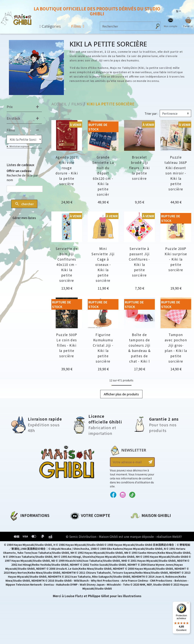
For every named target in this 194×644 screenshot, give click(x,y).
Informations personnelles (92, 524)
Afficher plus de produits (121, 394)
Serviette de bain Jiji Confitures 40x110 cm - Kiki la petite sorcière (67, 264)
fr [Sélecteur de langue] (177, 11)
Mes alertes (79, 557)
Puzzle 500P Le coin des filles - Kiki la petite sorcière (67, 345)
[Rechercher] (127, 26)
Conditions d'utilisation (29, 537)
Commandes (80, 531)
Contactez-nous (144, 560)
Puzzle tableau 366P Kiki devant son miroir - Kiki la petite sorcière (176, 173)
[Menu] (188, 604)
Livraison (17, 550)
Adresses (77, 537)
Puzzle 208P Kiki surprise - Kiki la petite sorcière (176, 259)
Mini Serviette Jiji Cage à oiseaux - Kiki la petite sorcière (103, 264)
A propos (16, 524)
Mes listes (78, 550)
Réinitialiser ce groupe (19, 146)
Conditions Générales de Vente (34, 544)
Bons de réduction (85, 544)
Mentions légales (23, 531)
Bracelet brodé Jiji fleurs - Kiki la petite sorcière (140, 168)
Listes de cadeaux (20, 165)
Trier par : (151, 113)
